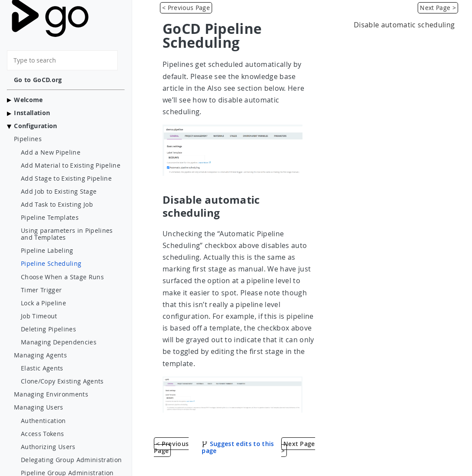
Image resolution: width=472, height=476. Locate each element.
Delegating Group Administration (71, 460)
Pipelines (28, 139)
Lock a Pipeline (43, 303)
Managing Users (39, 407)
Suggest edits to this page (238, 447)
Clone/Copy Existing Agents (62, 381)
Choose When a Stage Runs (62, 277)
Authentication (43, 421)
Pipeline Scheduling (51, 264)
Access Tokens (42, 434)
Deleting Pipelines (48, 329)
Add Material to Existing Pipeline (71, 165)
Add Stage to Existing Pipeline (66, 178)
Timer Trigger (41, 290)
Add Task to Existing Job (57, 205)
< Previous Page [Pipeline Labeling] (186, 8)
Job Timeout (39, 316)
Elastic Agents (42, 368)
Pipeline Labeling (47, 251)
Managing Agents (40, 355)
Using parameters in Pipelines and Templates (67, 234)
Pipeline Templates (50, 218)
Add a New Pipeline (51, 152)
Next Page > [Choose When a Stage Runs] (438, 8)
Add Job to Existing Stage (59, 192)
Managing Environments (51, 394)
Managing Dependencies (59, 342)
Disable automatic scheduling (404, 25)
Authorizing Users (48, 447)
